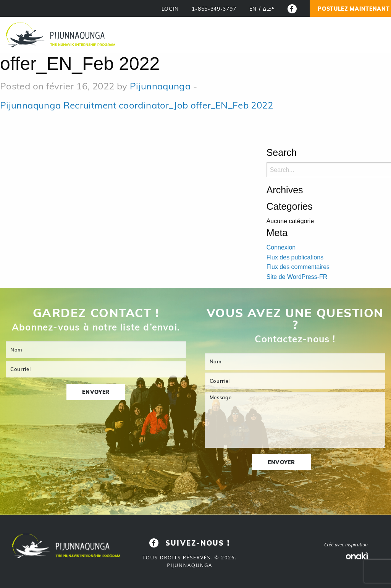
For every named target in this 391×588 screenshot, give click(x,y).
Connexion (281, 247)
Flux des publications (295, 257)
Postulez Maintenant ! (340, 8)
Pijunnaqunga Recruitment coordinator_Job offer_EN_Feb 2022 (137, 105)
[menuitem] (237, 9)
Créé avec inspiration (346, 545)
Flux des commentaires (298, 267)
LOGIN (154, 9)
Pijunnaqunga (160, 86)
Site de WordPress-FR (297, 277)
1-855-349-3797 (198, 9)
